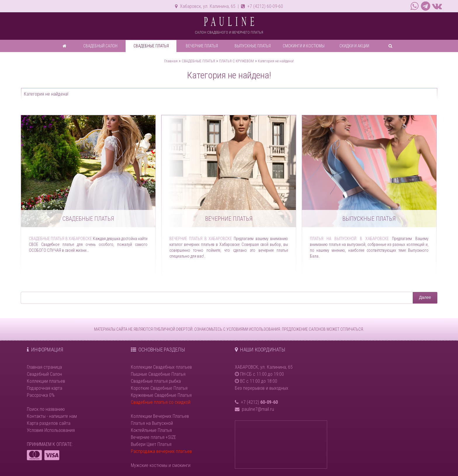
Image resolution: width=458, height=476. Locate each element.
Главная (171, 61)
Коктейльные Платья (151, 430)
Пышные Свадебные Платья (158, 374)
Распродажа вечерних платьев (161, 451)
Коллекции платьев (46, 381)
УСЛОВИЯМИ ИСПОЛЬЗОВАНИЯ (253, 329)
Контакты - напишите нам (52, 416)
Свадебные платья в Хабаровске (60, 239)
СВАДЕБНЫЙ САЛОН (100, 46)
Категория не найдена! (276, 61)
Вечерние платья (229, 219)
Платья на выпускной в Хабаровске (349, 239)
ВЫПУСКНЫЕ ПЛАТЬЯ (253, 46)
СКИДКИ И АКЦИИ (354, 46)
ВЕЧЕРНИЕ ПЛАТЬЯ (202, 46)
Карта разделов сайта (49, 423)
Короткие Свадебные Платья (159, 388)
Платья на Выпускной (152, 423)
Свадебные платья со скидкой (161, 402)
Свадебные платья (88, 219)
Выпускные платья (369, 219)
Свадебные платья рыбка (156, 381)
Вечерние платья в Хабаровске (201, 239)
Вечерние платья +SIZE (153, 437)
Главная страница (44, 367)
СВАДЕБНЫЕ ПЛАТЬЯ (151, 46)
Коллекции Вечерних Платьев (160, 416)
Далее (425, 297)
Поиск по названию (46, 409)
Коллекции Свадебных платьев (161, 367)
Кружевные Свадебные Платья (161, 395)
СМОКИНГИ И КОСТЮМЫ (304, 46)
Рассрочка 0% (41, 395)
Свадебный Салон (44, 374)
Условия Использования (51, 430)
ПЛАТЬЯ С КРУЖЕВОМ (236, 61)
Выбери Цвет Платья (151, 444)
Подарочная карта (45, 388)
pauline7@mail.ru (258, 409)
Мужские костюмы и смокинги (161, 465)
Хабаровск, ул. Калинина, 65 (205, 6)
